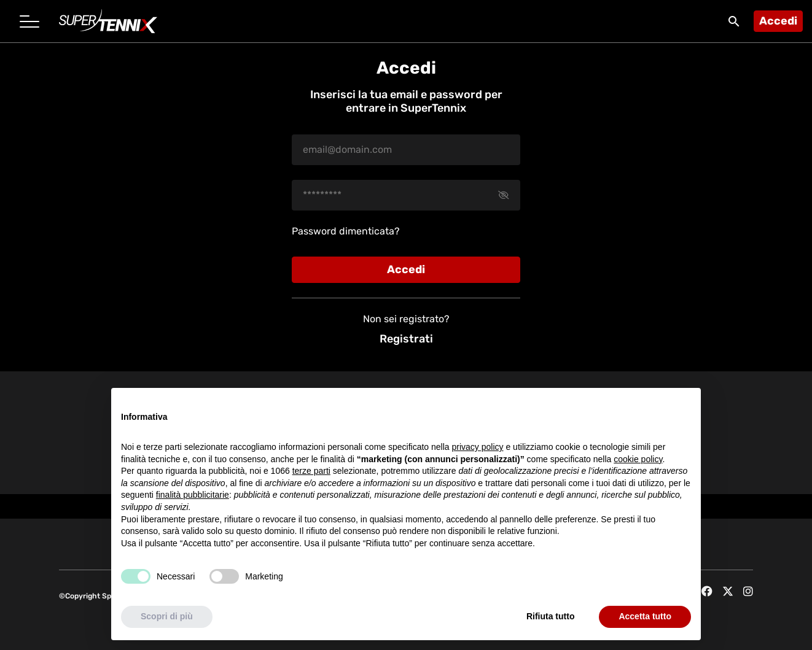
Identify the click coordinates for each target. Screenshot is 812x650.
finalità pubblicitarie (193, 495)
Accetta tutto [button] (645, 616)
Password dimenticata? (346, 231)
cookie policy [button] (638, 459)
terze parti (311, 471)
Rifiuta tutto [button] (551, 616)
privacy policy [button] (478, 447)
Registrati (406, 339)
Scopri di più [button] (167, 616)
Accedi (778, 21)
